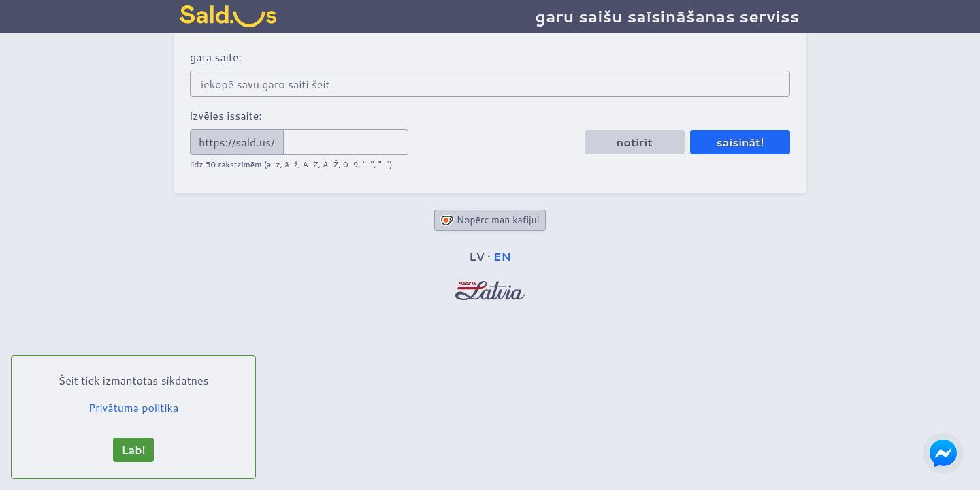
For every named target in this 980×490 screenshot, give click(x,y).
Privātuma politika (133, 407)
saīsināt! (740, 142)
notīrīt (635, 142)
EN (502, 256)
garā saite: (216, 57)
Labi (133, 450)
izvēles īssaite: (226, 115)
